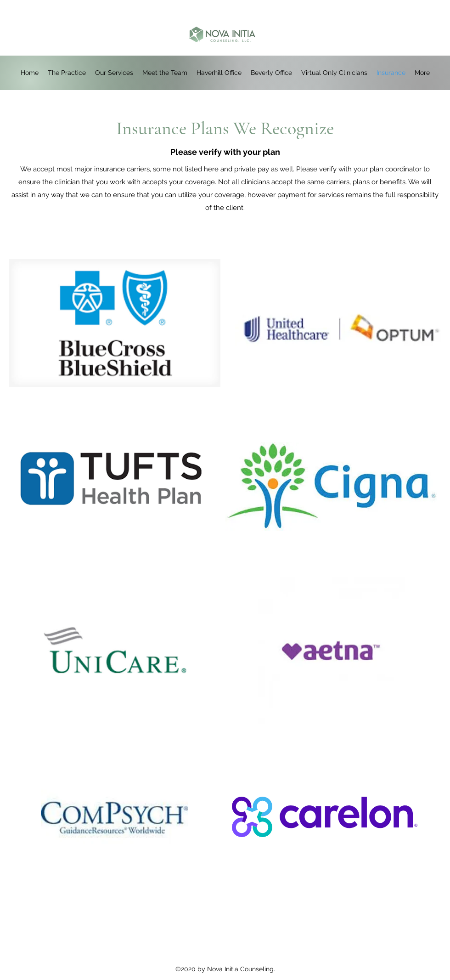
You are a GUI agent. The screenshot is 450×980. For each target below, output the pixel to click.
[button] (219, 73)
